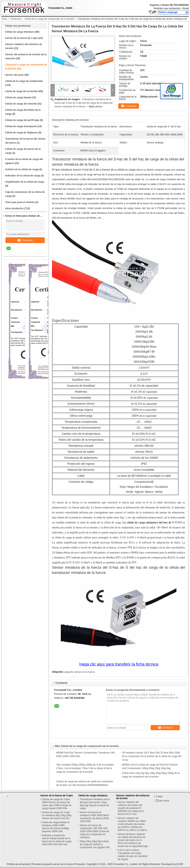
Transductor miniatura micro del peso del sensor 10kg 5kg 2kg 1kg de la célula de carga (95, 804)
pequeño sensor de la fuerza (80, 672)
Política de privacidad (18, 864)
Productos (16, 19)
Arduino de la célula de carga (22, 169)
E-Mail (159, 797)
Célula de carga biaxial (18, 98)
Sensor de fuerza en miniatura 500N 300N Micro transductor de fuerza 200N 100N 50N (94, 817)
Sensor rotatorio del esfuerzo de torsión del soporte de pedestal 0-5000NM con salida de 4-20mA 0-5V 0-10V (131, 808)
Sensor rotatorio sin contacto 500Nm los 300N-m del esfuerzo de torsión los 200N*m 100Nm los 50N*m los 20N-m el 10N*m (132, 824)
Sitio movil (162, 801)
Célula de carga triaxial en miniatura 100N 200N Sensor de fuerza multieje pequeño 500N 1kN (56, 827)
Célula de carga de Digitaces (21, 133)
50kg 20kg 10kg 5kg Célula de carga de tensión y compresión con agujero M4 (95, 844)
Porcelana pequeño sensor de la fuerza (52, 864)
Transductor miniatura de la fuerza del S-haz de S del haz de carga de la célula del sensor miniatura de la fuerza (83, 103)
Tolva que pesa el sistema (20, 202)
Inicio (4, 19)
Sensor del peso (14, 75)
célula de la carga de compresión (24, 81)
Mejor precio (95, 107)
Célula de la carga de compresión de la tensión (49, 19)
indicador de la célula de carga (23, 176)
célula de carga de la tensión (21, 91)
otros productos (14, 208)
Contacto (25, 240)
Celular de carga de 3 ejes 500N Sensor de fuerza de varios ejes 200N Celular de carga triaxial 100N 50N (57, 804)
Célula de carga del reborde (21, 104)
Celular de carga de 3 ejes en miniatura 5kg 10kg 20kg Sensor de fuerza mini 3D (57, 815)
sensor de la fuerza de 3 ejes (21, 38)
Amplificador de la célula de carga (25, 182)
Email (186, 8)
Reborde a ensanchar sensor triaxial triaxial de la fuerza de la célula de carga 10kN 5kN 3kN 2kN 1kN (57, 840)
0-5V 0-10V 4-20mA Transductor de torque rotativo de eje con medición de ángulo (133, 855)
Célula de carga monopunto (21, 126)
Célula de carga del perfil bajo (22, 120)
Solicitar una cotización (167, 8)
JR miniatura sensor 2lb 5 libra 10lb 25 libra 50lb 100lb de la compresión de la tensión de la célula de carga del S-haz (152, 756)
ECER (180, 864)
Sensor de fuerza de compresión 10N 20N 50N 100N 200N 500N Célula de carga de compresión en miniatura (94, 831)
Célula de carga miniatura (20, 32)
